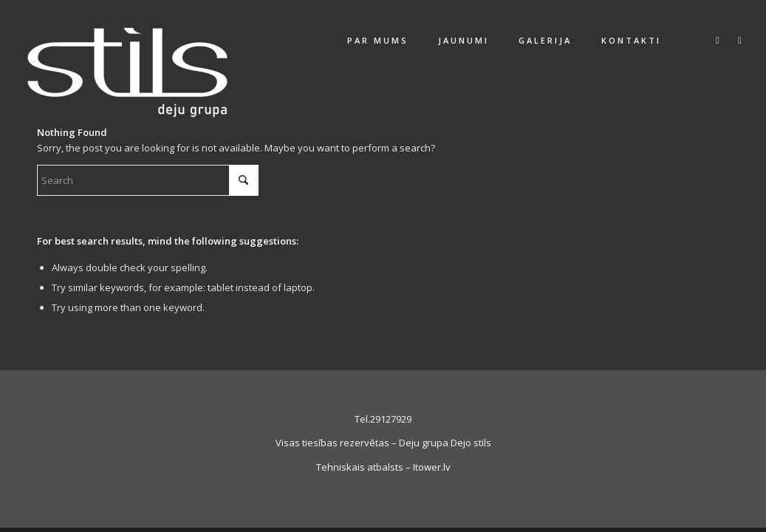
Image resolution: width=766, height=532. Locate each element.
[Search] (148, 180)
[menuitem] (378, 41)
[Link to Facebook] (717, 40)
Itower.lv (432, 467)
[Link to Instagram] (739, 40)
